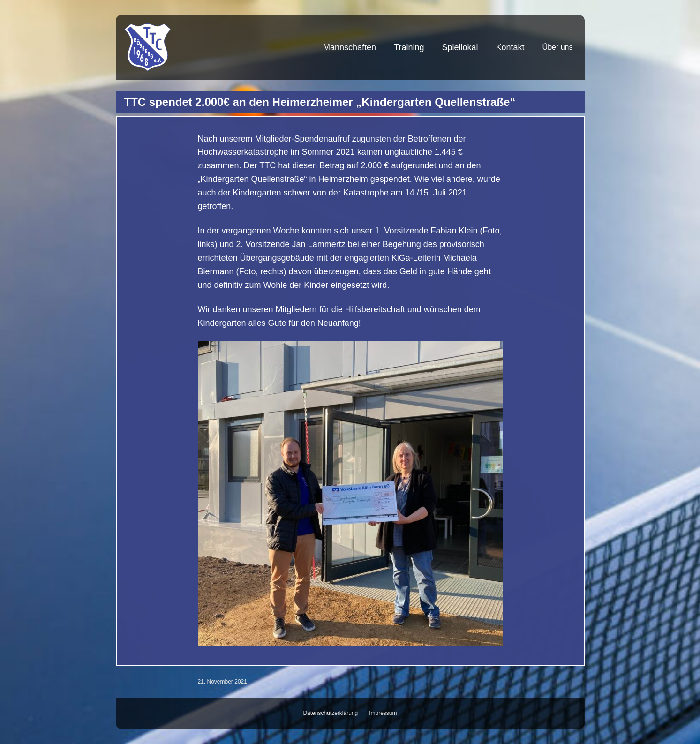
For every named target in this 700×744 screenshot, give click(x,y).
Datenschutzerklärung (330, 713)
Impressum (383, 713)
